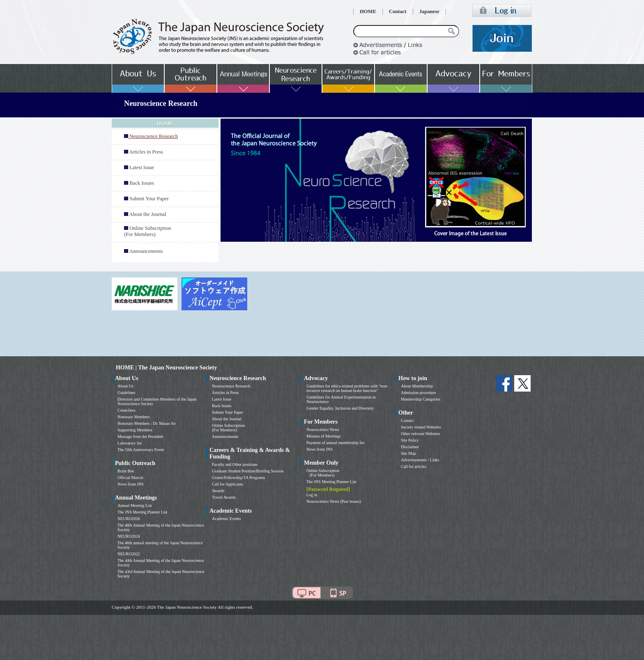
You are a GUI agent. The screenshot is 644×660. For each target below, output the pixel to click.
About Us (125, 386)
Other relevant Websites (421, 434)
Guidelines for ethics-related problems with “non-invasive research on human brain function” (347, 388)
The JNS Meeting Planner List (143, 512)
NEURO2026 (129, 519)
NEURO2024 (129, 536)
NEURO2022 (129, 554)
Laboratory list (130, 443)
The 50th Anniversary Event (141, 450)
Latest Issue (142, 167)
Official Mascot (130, 478)
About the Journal (147, 214)
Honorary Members (134, 417)
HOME (368, 11)
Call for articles (414, 466)
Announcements (146, 251)
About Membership (417, 386)
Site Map (408, 453)
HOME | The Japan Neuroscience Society (166, 368)
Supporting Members (135, 430)
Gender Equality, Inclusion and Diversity (340, 408)
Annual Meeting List (135, 505)
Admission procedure (419, 393)
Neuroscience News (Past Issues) (333, 501)
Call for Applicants (228, 484)
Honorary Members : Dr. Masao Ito (147, 423)
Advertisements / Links (420, 460)
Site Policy (410, 440)
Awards (218, 491)
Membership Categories (421, 399)
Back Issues (142, 183)
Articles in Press (146, 152)
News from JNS (131, 484)
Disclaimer (410, 447)
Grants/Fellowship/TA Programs (238, 478)
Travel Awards (224, 497)
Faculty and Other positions (235, 464)
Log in (312, 495)
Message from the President (140, 437)
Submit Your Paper (149, 199)
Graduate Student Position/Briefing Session (248, 471)
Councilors (126, 410)
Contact (398, 11)
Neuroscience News (323, 430)
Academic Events (226, 519)
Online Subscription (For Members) (147, 231)
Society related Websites (421, 427)
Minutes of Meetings (323, 436)
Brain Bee (126, 471)
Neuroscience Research (231, 386)
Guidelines (126, 393)
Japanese (429, 11)
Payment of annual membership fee (336, 443)
